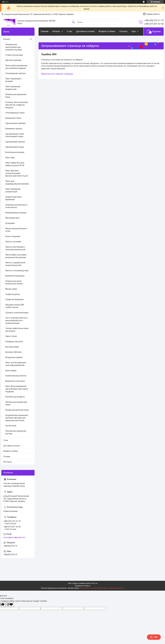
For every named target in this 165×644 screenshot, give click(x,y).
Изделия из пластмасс (15, 381)
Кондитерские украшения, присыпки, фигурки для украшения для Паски (17, 418)
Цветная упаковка (13, 60)
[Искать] (73, 22)
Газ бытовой (11, 426)
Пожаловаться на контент (89, 588)
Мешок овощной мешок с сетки (16, 230)
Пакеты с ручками (13, 242)
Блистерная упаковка (15, 152)
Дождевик (10, 223)
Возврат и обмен (107, 31)
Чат (154, 637)
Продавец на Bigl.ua (83, 586)
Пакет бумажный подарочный (13, 88)
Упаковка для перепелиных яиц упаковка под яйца (14, 47)
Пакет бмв (10, 158)
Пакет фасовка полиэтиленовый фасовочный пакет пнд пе (17, 173)
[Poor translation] (10, 605)
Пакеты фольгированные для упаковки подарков (16, 67)
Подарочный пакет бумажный (14, 198)
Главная (44, 31)
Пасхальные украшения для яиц (16, 432)
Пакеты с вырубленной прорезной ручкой (15, 264)
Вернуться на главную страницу (57, 74)
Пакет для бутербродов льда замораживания (16, 364)
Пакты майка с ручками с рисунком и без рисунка (16, 256)
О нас (69, 31)
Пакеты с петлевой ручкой (17, 271)
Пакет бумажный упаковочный (13, 190)
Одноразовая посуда (15, 147)
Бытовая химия (12, 347)
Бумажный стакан (13, 118)
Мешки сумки (11, 289)
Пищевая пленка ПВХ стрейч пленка (15, 306)
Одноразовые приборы (15, 123)
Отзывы (123, 31)
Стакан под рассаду (14, 55)
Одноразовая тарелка (15, 142)
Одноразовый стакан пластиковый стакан (15, 135)
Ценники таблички (13, 352)
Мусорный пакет (13, 218)
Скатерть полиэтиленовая (17, 313)
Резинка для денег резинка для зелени (14, 282)
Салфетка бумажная (14, 299)
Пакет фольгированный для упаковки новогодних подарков (17, 389)
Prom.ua (94, 583)
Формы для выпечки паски (17, 410)
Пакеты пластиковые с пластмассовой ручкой (15, 248)
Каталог (56, 31)
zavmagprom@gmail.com (14, 537)
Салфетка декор (13, 294)
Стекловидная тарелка (15, 73)
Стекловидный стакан (15, 113)
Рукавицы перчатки (14, 341)
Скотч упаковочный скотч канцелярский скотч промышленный (17, 320)
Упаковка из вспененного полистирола (16, 206)
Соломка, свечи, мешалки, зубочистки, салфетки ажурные (17, 105)
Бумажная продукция (15, 276)
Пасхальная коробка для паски (16, 403)
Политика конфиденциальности (112, 588)
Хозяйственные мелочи (16, 376)
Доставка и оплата (85, 31)
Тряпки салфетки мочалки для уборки (17, 330)
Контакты (8, 462)
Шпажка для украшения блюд (16, 96)
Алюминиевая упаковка (16, 213)
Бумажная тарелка (14, 129)
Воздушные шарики (14, 357)
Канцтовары (11, 371)
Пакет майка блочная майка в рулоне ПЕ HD (15, 164)
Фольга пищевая (13, 236)
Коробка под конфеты (15, 397)
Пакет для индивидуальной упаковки (17, 182)
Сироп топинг (11, 336)
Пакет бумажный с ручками (13, 80)
